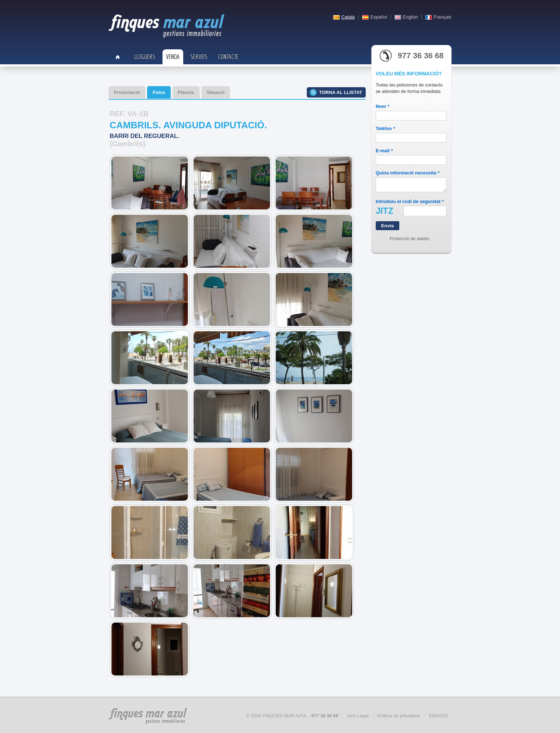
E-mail (384, 151)
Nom (382, 106)
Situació (216, 92)
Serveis (199, 57)
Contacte (228, 57)
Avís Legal (358, 716)
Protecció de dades (410, 241)
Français (442, 17)
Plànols (186, 92)
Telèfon (385, 128)
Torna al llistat (341, 92)
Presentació (127, 92)
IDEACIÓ (438, 716)
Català (348, 17)
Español (379, 17)
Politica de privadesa (399, 716)
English (410, 17)
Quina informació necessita (407, 173)
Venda (173, 57)
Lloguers (145, 57)
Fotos (159, 92)
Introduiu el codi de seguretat (410, 204)
